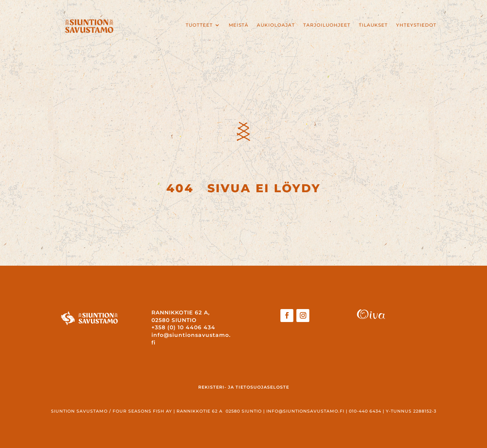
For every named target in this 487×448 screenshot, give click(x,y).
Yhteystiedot (416, 25)
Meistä (239, 25)
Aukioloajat (276, 25)
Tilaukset (373, 25)
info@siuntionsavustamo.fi (305, 411)
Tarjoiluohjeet (327, 25)
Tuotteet (199, 25)
